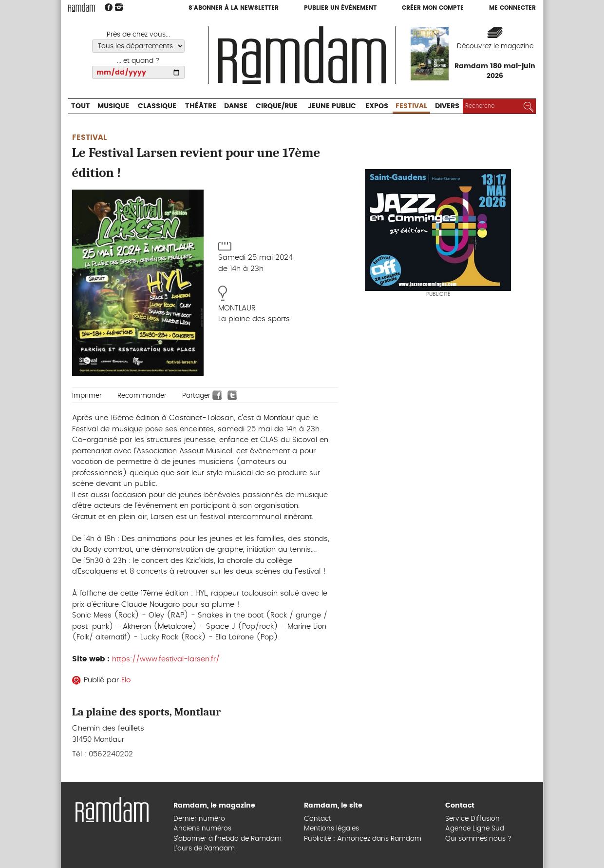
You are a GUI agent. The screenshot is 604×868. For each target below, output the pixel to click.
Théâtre (201, 106)
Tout (81, 106)
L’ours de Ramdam (204, 849)
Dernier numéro (199, 819)
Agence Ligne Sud (475, 829)
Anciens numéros (202, 829)
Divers (447, 106)
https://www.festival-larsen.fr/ (166, 659)
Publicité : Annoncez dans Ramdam (363, 839)
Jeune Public (332, 106)
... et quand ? (138, 61)
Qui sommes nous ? (479, 839)
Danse (236, 106)
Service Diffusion (472, 819)
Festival (411, 106)
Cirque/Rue (277, 106)
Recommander (142, 396)
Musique (113, 106)
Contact (318, 819)
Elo (126, 680)
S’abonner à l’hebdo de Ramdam (227, 839)
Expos (377, 106)
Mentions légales (331, 829)
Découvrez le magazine (495, 46)
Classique (157, 106)
